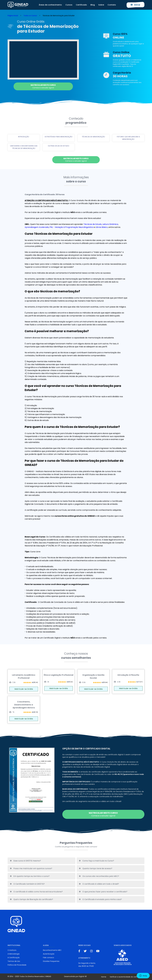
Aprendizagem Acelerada (37, 227)
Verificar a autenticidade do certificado (126, 977)
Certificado (81, 5)
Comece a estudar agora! (43, 86)
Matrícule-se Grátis (24, 689)
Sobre (101, 5)
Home (104, 977)
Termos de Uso (14, 961)
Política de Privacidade (17, 965)
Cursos (69, 5)
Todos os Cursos (30, 16)
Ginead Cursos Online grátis (18, 5)
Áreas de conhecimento (50, 5)
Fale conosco (49, 958)
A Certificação (14, 958)
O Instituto (12, 950)
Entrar (135, 5)
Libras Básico (102, 227)
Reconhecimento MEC (52, 950)
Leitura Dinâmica (110, 224)
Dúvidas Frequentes (51, 961)
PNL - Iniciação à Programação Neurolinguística (72, 227)
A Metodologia (14, 954)
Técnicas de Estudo (93, 224)
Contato (112, 5)
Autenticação (49, 954)
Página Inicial (13, 16)
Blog (93, 5)
